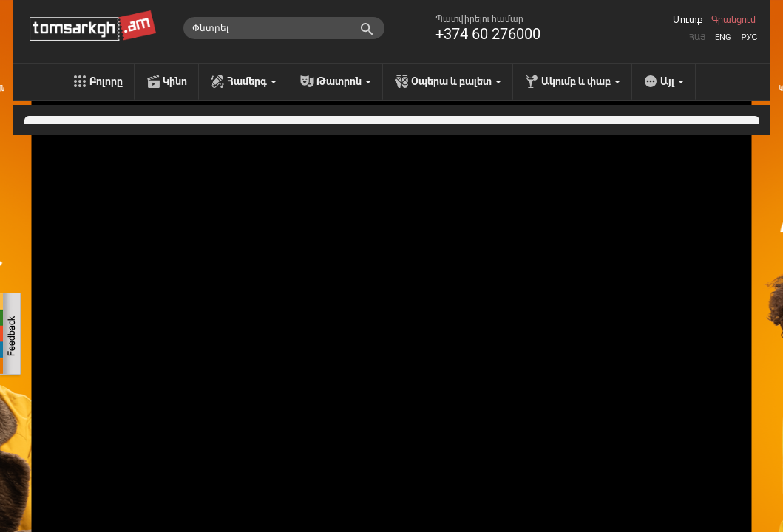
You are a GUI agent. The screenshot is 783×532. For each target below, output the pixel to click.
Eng (723, 37)
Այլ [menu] (672, 81)
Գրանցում (733, 20)
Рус (749, 37)
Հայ (697, 37)
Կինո (175, 81)
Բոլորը (106, 81)
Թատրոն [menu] (344, 81)
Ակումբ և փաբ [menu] (581, 81)
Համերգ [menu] (252, 81)
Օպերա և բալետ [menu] (456, 81)
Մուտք (688, 20)
